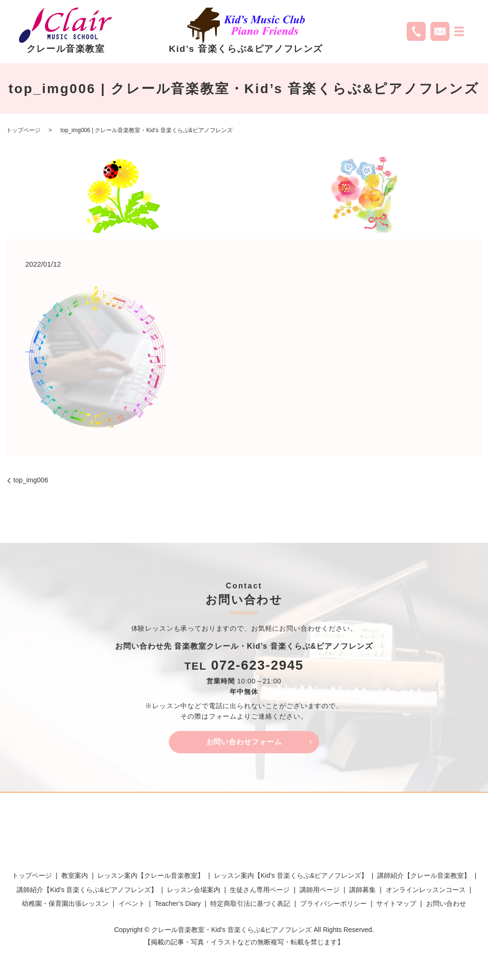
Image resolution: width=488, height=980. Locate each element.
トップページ (23, 130)
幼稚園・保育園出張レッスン (65, 905)
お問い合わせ (446, 905)
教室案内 (75, 877)
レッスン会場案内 (194, 891)
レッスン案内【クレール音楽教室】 (151, 877)
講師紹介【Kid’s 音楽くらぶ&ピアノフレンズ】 (87, 891)
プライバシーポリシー (333, 905)
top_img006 (31, 480)
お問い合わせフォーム (244, 743)
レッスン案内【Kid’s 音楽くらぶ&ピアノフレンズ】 (291, 877)
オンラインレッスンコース (426, 891)
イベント (132, 905)
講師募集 (362, 891)
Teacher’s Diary (178, 905)
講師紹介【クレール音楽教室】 (424, 877)
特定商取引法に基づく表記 (250, 905)
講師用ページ (320, 891)
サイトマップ (396, 905)
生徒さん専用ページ (260, 891)
